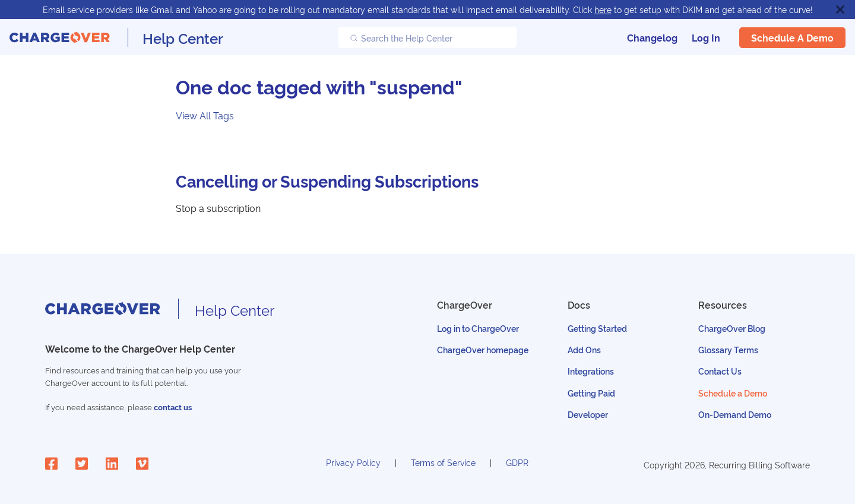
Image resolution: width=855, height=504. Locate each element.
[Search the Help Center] (427, 37)
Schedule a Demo (792, 37)
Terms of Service (443, 462)
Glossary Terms (728, 349)
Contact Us (720, 371)
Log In (706, 37)
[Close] (840, 9)
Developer (588, 414)
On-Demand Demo (735, 414)
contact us (173, 407)
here (603, 9)
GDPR (517, 462)
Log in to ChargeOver (478, 328)
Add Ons (584, 349)
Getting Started (597, 328)
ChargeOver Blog (732, 328)
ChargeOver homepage (483, 349)
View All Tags (205, 115)
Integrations (591, 371)
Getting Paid (591, 393)
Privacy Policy (353, 462)
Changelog (652, 37)
